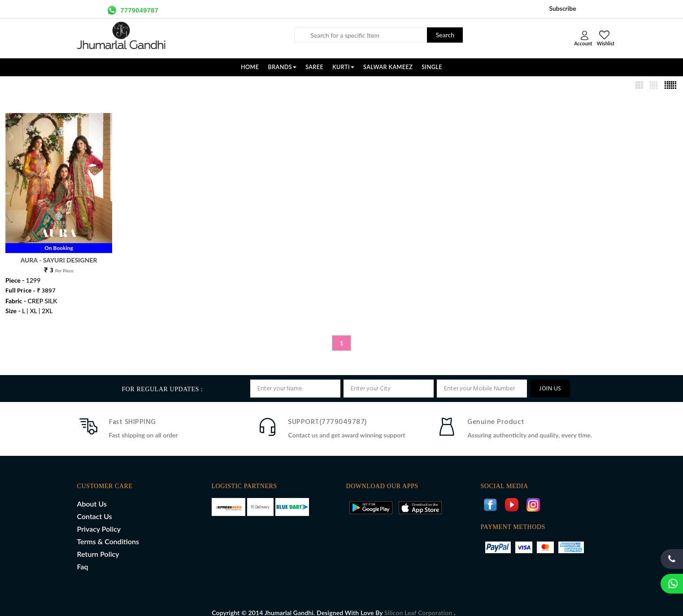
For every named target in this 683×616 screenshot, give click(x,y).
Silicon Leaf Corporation (419, 603)
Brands (283, 67)
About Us (92, 494)
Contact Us (95, 507)
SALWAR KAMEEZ (388, 67)
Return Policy (98, 544)
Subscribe (563, 8)
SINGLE (432, 67)
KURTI (343, 67)
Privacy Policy (99, 519)
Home (250, 67)
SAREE (314, 67)
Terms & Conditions (108, 532)
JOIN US (550, 379)
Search (445, 35)
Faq (83, 557)
